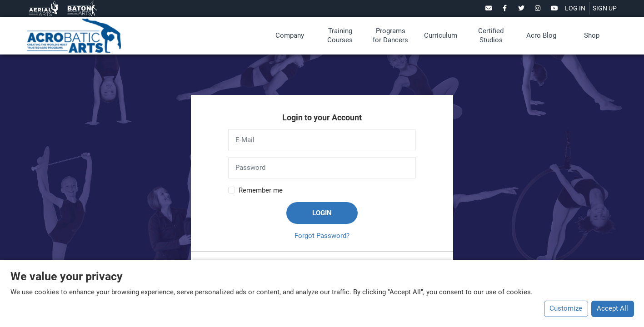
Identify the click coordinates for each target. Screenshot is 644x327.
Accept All (612, 308)
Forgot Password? (322, 236)
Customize (566, 308)
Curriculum (441, 35)
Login (322, 213)
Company (290, 35)
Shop (592, 35)
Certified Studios (491, 35)
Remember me (261, 190)
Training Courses (340, 35)
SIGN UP (605, 8)
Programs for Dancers (390, 35)
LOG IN (575, 8)
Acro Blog (541, 35)
